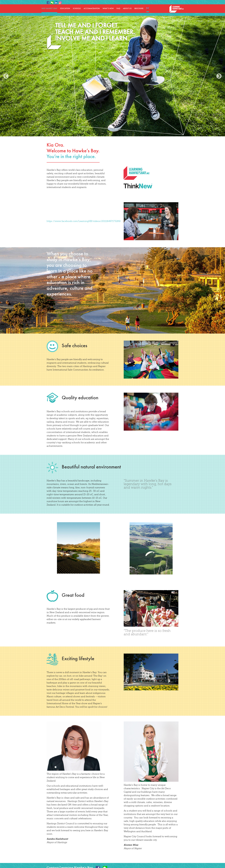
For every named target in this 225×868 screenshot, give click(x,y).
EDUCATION (65, 9)
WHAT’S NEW (108, 9)
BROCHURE (139, 9)
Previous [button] (6, 76)
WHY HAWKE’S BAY (49, 9)
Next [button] (219, 76)
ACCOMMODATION (92, 9)
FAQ (118, 9)
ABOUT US (127, 9)
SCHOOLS (77, 9)
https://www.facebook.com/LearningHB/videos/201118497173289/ (84, 221)
